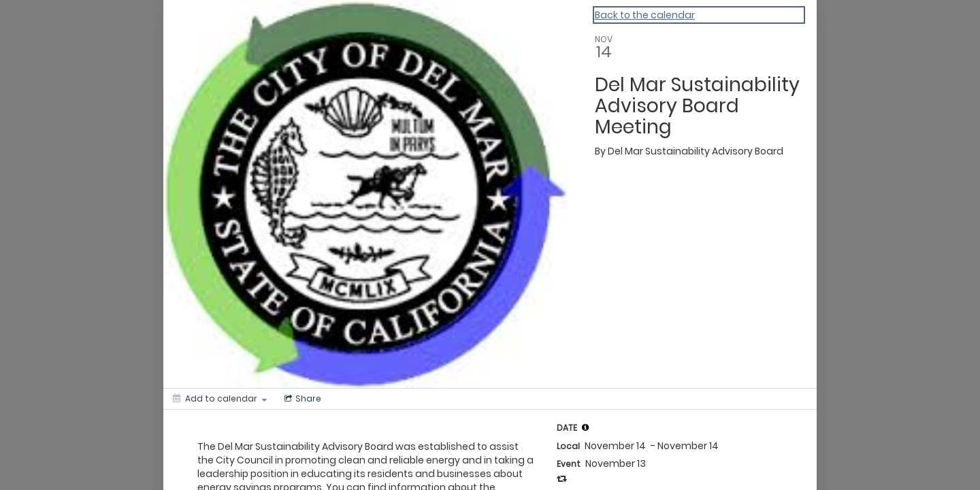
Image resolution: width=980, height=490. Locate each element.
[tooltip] (585, 427)
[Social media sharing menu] (301, 399)
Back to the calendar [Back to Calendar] (645, 15)
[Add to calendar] (220, 399)
